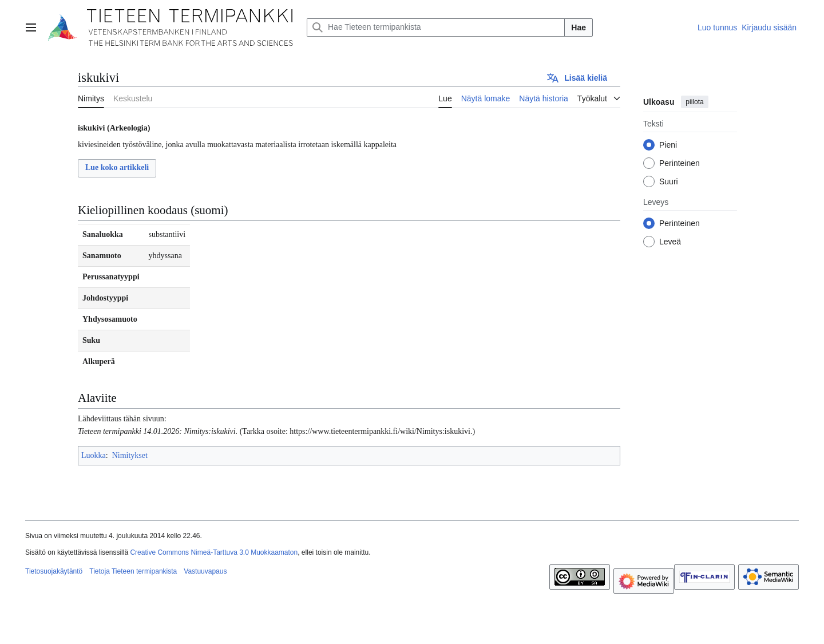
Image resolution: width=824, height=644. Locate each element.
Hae (579, 27)
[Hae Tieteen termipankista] (436, 27)
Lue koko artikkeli (117, 167)
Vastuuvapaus (205, 571)
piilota (694, 102)
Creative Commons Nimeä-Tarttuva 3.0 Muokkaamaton (214, 552)
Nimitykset (130, 455)
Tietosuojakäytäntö (54, 571)
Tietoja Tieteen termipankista (133, 571)
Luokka (94, 455)
